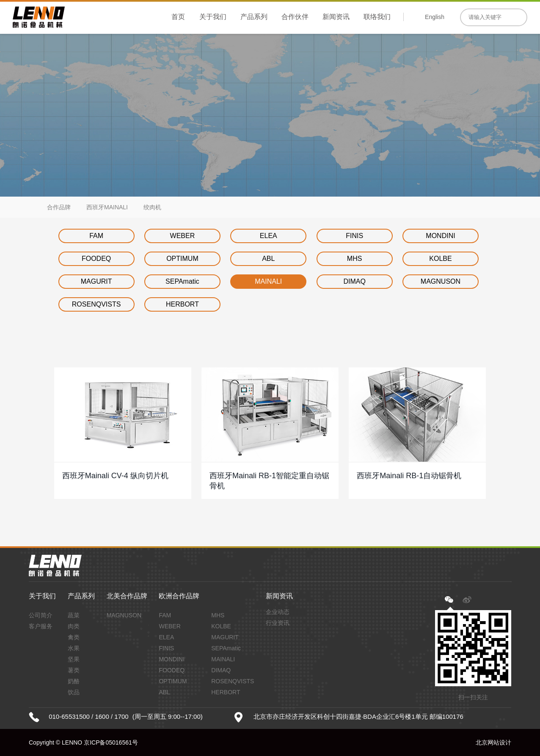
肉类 (74, 626)
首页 (178, 17)
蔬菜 (74, 615)
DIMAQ (354, 281)
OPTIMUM (182, 259)
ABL (268, 259)
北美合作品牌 (127, 596)
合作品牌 (59, 207)
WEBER (183, 236)
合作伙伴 (295, 17)
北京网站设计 (493, 742)
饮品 (74, 692)
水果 (74, 648)
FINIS (354, 236)
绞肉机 (152, 207)
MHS (355, 259)
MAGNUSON (441, 281)
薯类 (74, 670)
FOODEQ (96, 259)
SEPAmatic (182, 281)
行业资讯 (278, 623)
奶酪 (74, 681)
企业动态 (278, 612)
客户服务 (41, 626)
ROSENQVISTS (96, 304)
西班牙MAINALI (107, 207)
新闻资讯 (336, 17)
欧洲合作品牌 (179, 596)
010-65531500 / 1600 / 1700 (89, 716)
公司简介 (41, 615)
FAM (96, 236)
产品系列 (254, 17)
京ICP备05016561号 (111, 742)
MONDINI (440, 236)
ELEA (269, 236)
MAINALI (268, 281)
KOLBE (440, 259)
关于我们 (213, 17)
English (435, 17)
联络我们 (377, 17)
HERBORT (182, 304)
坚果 (74, 659)
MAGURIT (96, 281)
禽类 (74, 637)
